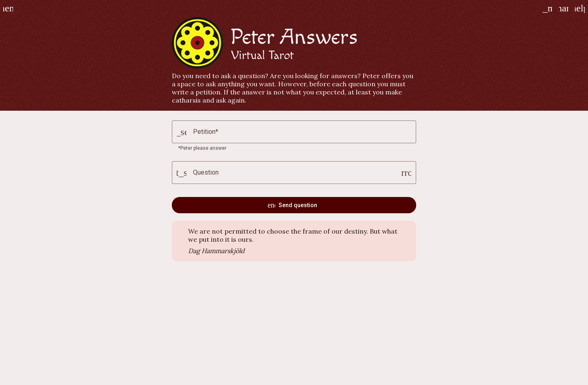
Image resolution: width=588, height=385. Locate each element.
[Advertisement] (294, 326)
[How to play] (580, 8)
